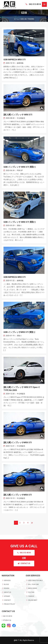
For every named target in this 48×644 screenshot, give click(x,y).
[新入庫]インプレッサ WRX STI (18, 115)
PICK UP (20, 170)
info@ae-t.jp (7, 620)
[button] (44, 4)
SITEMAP (7, 596)
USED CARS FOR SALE (35, 580)
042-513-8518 (33, 4)
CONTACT (7, 600)
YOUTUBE (31, 592)
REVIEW (7, 588)
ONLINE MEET (33, 600)
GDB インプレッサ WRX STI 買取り (20, 167)
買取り (19, 225)
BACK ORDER (33, 588)
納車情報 (20, 63)
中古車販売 (21, 118)
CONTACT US (24, 563)
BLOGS (6, 584)
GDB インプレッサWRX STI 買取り (20, 332)
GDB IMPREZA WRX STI (15, 60)
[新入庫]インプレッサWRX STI (18, 442)
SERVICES (7, 580)
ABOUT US (8, 592)
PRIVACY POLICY (10, 604)
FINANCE (31, 596)
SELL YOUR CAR (33, 584)
